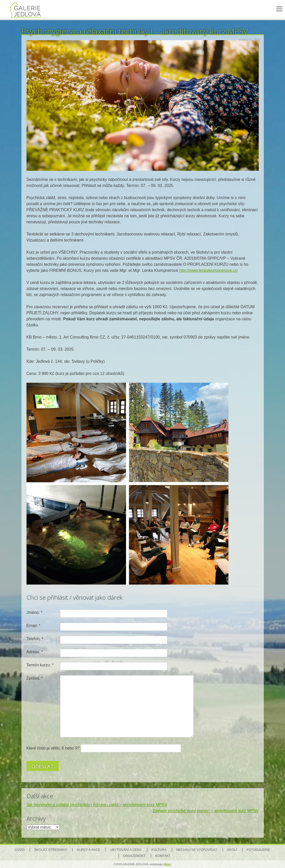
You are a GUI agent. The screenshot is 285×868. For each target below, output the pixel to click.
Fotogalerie (258, 850)
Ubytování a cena (126, 850)
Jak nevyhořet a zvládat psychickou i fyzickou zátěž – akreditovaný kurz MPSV (97, 805)
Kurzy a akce (88, 850)
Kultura (159, 850)
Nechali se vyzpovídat (197, 850)
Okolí (232, 850)
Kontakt (163, 856)
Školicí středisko (51, 850)
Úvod (20, 850)
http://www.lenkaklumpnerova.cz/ (208, 270)
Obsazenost (134, 856)
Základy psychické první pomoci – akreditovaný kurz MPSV (206, 811)
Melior (168, 864)
